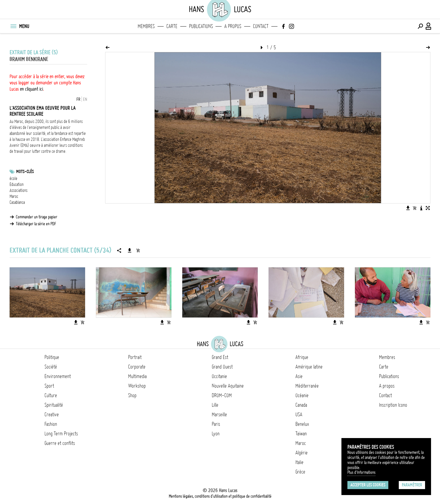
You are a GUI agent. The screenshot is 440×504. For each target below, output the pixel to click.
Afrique (302, 357)
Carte (172, 26)
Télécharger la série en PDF (36, 224)
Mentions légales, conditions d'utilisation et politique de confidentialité (220, 496)
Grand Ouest (222, 367)
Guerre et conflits (60, 443)
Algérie (302, 453)
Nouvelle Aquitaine (228, 386)
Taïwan (301, 434)
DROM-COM (222, 395)
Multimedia (137, 376)
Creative (52, 414)
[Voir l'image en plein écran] (428, 208)
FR (78, 99)
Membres (146, 26)
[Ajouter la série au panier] (138, 250)
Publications (201, 26)
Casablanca (17, 202)
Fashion (51, 424)
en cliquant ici (32, 89)
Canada (301, 405)
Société (51, 367)
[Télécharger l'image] (408, 208)
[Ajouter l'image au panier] (415, 208)
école (13, 178)
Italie (299, 462)
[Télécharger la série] (130, 250)
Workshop (137, 386)
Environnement (58, 376)
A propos (233, 26)
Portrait (135, 357)
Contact (261, 26)
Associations (19, 190)
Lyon (216, 434)
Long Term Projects (61, 434)
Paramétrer (412, 485)
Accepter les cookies (368, 485)
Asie (299, 376)
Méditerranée (307, 386)
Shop (132, 395)
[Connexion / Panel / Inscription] (429, 26)
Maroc (14, 196)
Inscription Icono (393, 405)
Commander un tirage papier (37, 217)
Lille (215, 405)
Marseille (219, 414)
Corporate (137, 367)
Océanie (302, 395)
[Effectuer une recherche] (420, 26)
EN (85, 99)
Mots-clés (25, 172)
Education (17, 184)
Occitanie (219, 376)
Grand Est (220, 357)
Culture (51, 395)
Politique (52, 357)
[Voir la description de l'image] (421, 208)
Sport (49, 386)
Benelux (302, 424)
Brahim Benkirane (29, 59)
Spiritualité (54, 405)
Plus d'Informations (361, 472)
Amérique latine (309, 367)
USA (299, 414)
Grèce (300, 472)
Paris (216, 424)
